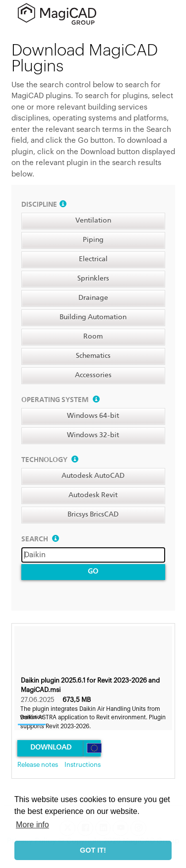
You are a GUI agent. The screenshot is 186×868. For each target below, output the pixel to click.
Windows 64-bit (93, 416)
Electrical (93, 259)
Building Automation (93, 317)
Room (93, 337)
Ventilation (93, 221)
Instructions (83, 765)
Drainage (93, 298)
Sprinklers (93, 279)
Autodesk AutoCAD (93, 476)
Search (40, 539)
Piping (93, 240)
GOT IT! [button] (93, 850)
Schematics (93, 356)
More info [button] (32, 825)
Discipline (44, 205)
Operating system (61, 400)
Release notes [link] (38, 765)
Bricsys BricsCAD (93, 515)
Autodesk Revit (93, 495)
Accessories (93, 375)
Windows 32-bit (93, 435)
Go (93, 572)
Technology (50, 460)
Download (51, 748)
